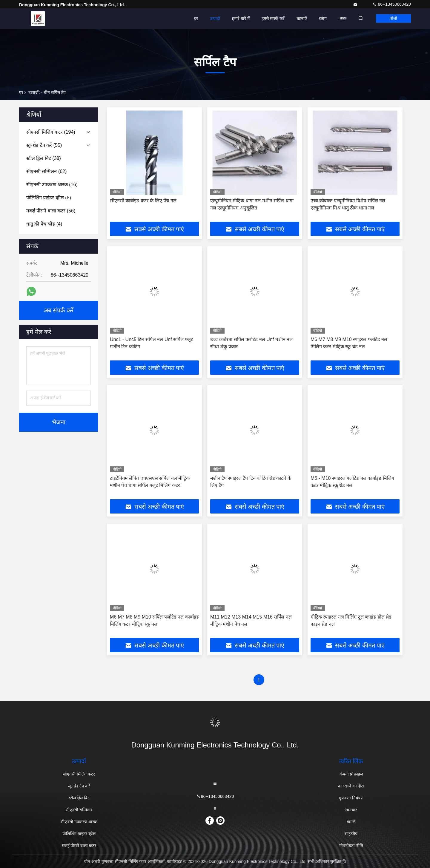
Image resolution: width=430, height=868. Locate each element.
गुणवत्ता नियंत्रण (351, 798)
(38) (44, 158)
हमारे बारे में (239, 18)
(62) (46, 171)
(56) (51, 211)
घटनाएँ (300, 18)
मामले (351, 822)
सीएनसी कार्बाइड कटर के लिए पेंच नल (143, 201)
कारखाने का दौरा (351, 786)
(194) (51, 132)
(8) (49, 198)
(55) (44, 145)
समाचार (351, 810)
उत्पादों (213, 18)
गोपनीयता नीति (351, 846)
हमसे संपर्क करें (271, 18)
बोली (393, 18)
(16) (52, 185)
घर (194, 18)
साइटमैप (351, 834)
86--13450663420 (391, 4)
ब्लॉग (321, 18)
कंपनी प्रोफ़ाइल (351, 774)
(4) (44, 224)
